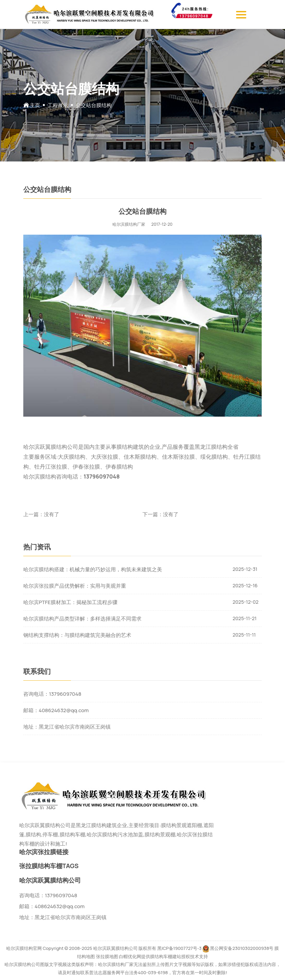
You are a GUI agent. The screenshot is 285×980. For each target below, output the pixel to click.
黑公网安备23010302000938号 (242, 948)
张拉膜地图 (107, 956)
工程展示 (58, 105)
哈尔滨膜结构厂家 (129, 224)
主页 (35, 105)
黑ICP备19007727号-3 (179, 948)
